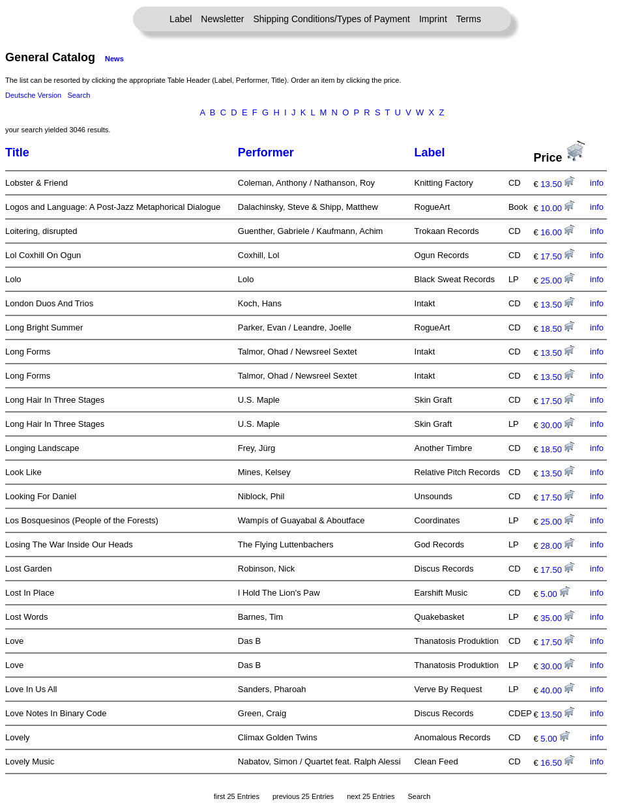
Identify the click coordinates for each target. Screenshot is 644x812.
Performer (266, 152)
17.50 (557, 256)
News (114, 59)
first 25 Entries (237, 796)
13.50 (557, 184)
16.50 (557, 763)
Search (79, 95)
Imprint (433, 19)
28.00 (557, 546)
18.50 (557, 329)
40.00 (557, 690)
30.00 (557, 425)
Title (17, 152)
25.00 (557, 281)
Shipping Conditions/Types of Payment (332, 19)
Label (181, 19)
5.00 (555, 594)
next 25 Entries (371, 796)
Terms (469, 19)
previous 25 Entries (303, 796)
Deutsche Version (33, 95)
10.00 (557, 208)
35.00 (557, 618)
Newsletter (222, 19)
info (597, 183)
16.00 (557, 232)
